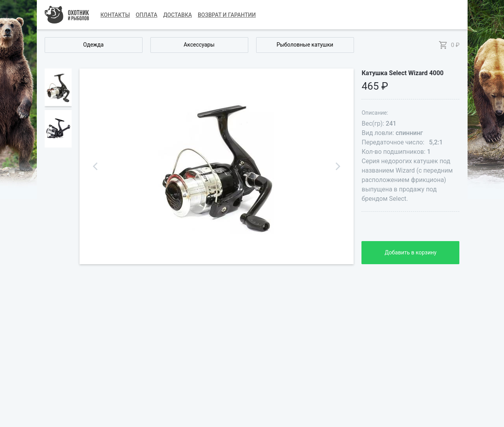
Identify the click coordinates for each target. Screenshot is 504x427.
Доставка (178, 15)
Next (338, 166)
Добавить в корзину (410, 252)
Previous (95, 166)
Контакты (115, 15)
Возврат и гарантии (227, 15)
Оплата (147, 15)
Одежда (93, 45)
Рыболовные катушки (305, 45)
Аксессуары (199, 45)
